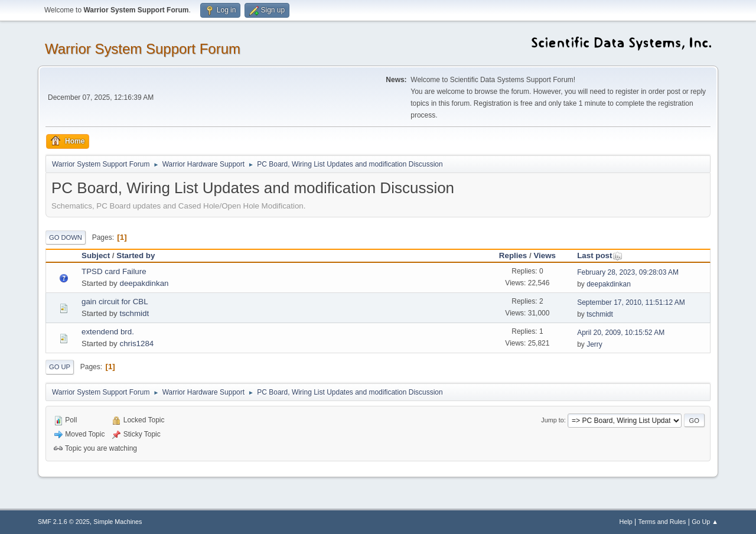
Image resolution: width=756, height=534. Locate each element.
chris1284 (136, 343)
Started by (136, 255)
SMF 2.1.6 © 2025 (64, 522)
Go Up (60, 367)
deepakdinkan (144, 283)
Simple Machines (118, 522)
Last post (600, 255)
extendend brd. (108, 332)
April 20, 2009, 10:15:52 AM (621, 333)
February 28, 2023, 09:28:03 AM (628, 272)
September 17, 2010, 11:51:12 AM (631, 302)
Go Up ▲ (705, 522)
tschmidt (134, 313)
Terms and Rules (662, 522)
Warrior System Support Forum (143, 49)
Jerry (594, 344)
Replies (513, 255)
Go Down (66, 237)
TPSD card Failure (114, 271)
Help (626, 522)
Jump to (552, 420)
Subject (96, 255)
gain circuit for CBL (115, 302)
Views (545, 255)
